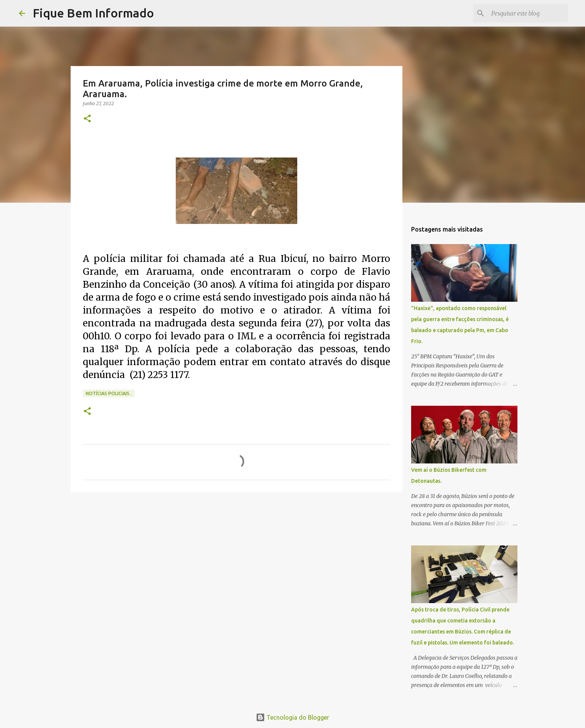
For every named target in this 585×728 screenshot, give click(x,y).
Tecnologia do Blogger (292, 717)
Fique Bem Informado (93, 13)
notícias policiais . (109, 393)
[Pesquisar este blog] (528, 13)
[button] (87, 119)
